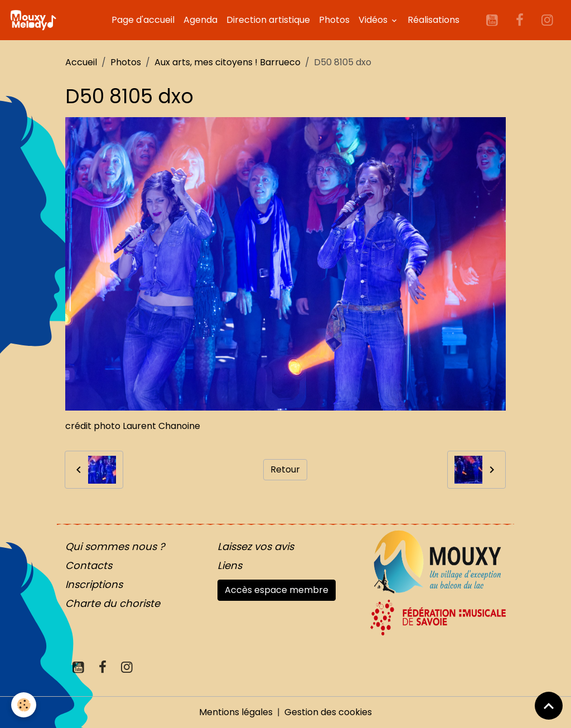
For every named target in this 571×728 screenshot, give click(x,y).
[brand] (35, 20)
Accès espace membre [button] (277, 590)
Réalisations (434, 20)
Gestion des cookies (328, 712)
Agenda (200, 20)
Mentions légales (236, 712)
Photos (334, 20)
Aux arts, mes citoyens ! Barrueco (228, 62)
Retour (285, 469)
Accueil (81, 62)
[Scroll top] (549, 706)
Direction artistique (268, 20)
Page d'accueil (143, 20)
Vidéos (374, 20)
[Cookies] (24, 705)
